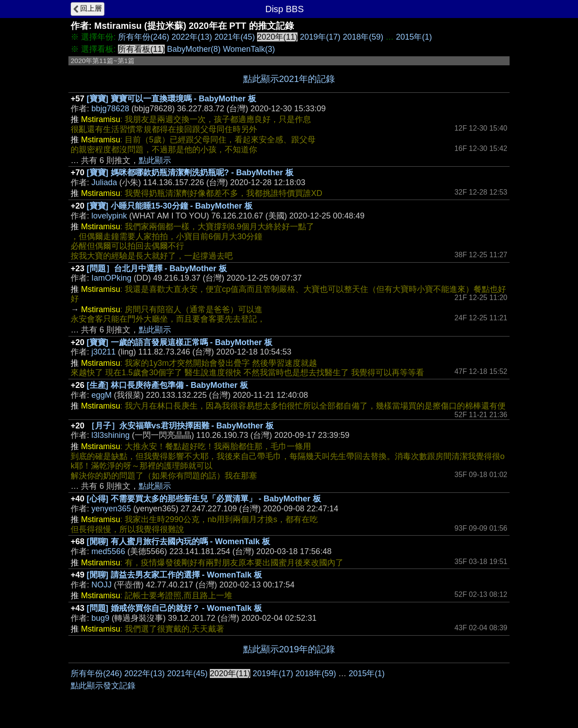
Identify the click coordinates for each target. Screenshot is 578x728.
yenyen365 (111, 509)
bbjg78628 (110, 109)
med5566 (108, 551)
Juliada (104, 182)
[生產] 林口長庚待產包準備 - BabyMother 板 (167, 385)
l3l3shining (111, 435)
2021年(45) (235, 37)
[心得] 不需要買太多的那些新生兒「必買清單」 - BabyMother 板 (204, 499)
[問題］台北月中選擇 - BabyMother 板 (157, 268)
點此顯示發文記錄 (103, 686)
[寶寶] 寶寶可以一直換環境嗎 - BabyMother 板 (172, 99)
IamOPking (111, 278)
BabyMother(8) (194, 49)
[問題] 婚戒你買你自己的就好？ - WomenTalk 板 (174, 608)
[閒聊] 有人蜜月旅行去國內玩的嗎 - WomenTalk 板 (178, 541)
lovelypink (109, 216)
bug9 (100, 618)
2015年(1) (414, 37)
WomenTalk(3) (249, 49)
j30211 (104, 352)
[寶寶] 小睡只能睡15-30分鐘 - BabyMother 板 (170, 206)
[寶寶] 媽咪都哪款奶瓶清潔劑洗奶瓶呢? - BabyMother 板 (190, 173)
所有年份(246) (144, 37)
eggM (102, 395)
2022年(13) (192, 37)
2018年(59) (363, 37)
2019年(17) (320, 37)
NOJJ (102, 585)
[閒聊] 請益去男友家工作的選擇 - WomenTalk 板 (174, 575)
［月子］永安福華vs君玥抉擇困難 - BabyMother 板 (180, 426)
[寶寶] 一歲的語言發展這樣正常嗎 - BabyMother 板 (180, 342)
